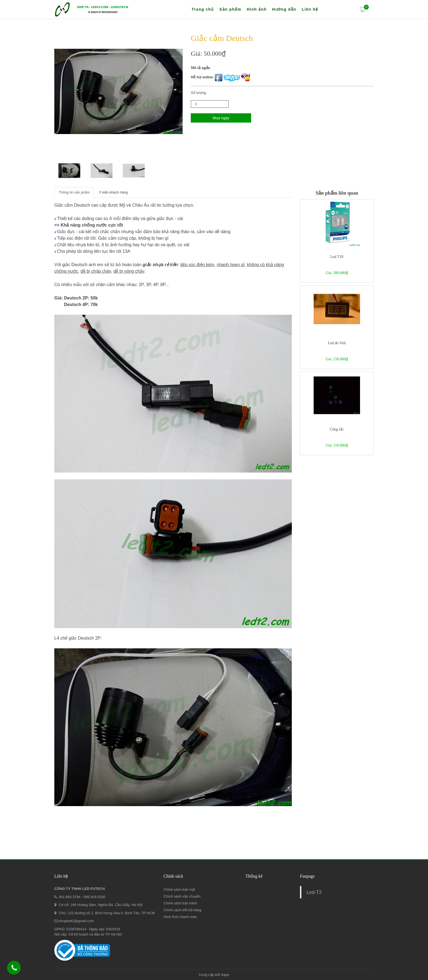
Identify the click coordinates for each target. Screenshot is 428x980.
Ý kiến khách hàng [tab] (114, 192)
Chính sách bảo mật (179, 890)
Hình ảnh (257, 9)
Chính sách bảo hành (180, 903)
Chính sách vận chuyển (182, 896)
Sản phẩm (230, 9)
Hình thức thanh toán (180, 917)
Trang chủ (203, 9)
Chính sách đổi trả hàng (182, 910)
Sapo (225, 975)
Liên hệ (310, 9)
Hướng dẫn (284, 9)
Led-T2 (314, 892)
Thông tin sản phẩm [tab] (74, 192)
